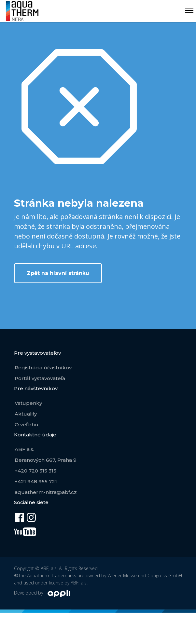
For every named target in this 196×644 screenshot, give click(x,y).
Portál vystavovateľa (40, 378)
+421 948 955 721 (36, 481)
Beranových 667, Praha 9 (46, 460)
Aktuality (26, 414)
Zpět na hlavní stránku (58, 273)
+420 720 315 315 (35, 471)
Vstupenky (28, 403)
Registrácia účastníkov (43, 368)
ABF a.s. (24, 449)
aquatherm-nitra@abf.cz (46, 492)
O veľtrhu (27, 425)
